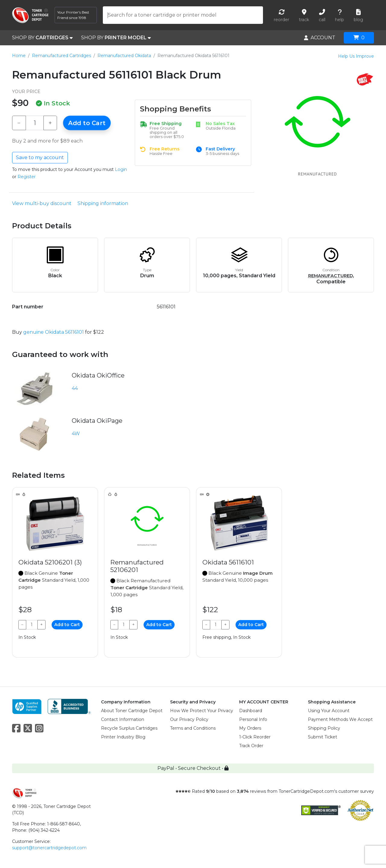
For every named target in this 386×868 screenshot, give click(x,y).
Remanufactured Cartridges (62, 56)
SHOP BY (42, 38)
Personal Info (253, 719)
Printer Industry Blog (123, 737)
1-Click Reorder (255, 737)
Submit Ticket (323, 737)
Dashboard (251, 711)
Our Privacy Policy (189, 719)
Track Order (251, 746)
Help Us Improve (356, 56)
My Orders (250, 728)
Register (27, 177)
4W (76, 434)
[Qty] (35, 123)
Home (19, 56)
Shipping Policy (324, 728)
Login (121, 169)
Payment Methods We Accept (340, 719)
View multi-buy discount (42, 203)
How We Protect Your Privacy (202, 711)
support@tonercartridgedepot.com (49, 848)
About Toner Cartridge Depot (132, 711)
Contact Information (123, 719)
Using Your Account (329, 711)
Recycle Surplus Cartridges (129, 728)
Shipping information (103, 203)
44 (75, 388)
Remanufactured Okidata (124, 56)
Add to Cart (87, 123)
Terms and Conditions (193, 728)
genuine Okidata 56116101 (54, 332)
